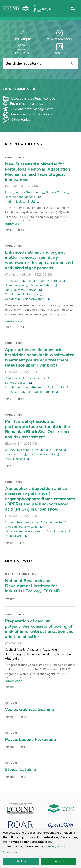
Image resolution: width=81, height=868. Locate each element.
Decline (21, 861)
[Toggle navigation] (73, 9)
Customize (10, 852)
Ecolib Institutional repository (41, 9)
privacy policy (56, 846)
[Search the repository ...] (36, 63)
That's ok (58, 861)
